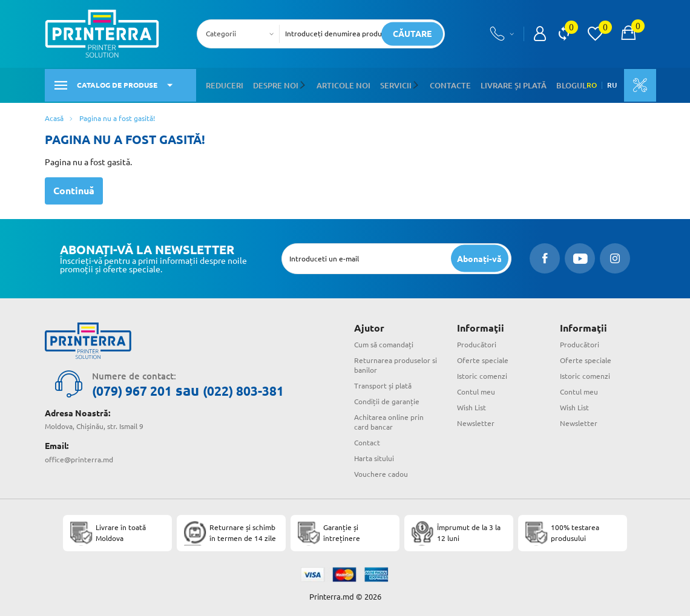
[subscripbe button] (479, 256)
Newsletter (476, 421)
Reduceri (224, 84)
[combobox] (242, 34)
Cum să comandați (384, 343)
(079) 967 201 (139, 389)
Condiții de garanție (387, 400)
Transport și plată (383, 384)
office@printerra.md (79, 457)
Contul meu (476, 390)
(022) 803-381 (265, 389)
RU (600, 84)
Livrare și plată (494, 84)
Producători (477, 343)
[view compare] (564, 34)
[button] (299, 84)
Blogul (547, 84)
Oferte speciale (483, 359)
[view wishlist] (595, 34)
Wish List (471, 406)
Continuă (74, 189)
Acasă (54, 116)
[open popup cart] (628, 34)
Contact (367, 441)
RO (580, 84)
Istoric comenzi (482, 374)
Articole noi (335, 84)
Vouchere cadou (381, 472)
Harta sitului (374, 456)
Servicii (385, 84)
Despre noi (272, 84)
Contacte (436, 84)
